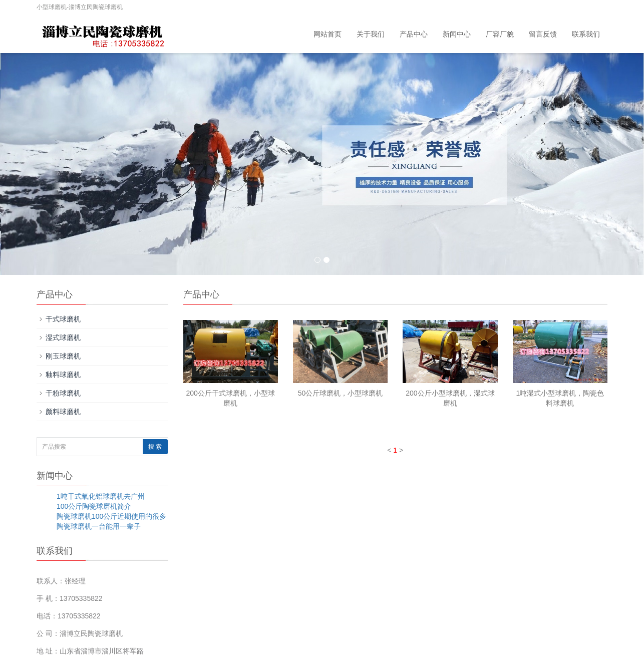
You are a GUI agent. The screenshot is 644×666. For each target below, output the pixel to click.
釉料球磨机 (63, 375)
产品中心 (414, 34)
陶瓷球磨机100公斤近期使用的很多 (111, 516)
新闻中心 (457, 34)
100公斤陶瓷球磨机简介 (94, 506)
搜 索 (155, 447)
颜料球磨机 (63, 412)
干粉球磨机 (63, 393)
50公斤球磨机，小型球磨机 (341, 393)
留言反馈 (543, 34)
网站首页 (328, 34)
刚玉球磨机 (63, 356)
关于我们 (371, 34)
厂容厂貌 (500, 34)
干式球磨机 (63, 319)
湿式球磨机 (63, 338)
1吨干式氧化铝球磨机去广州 (101, 496)
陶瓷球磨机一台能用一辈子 (99, 526)
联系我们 (586, 34)
